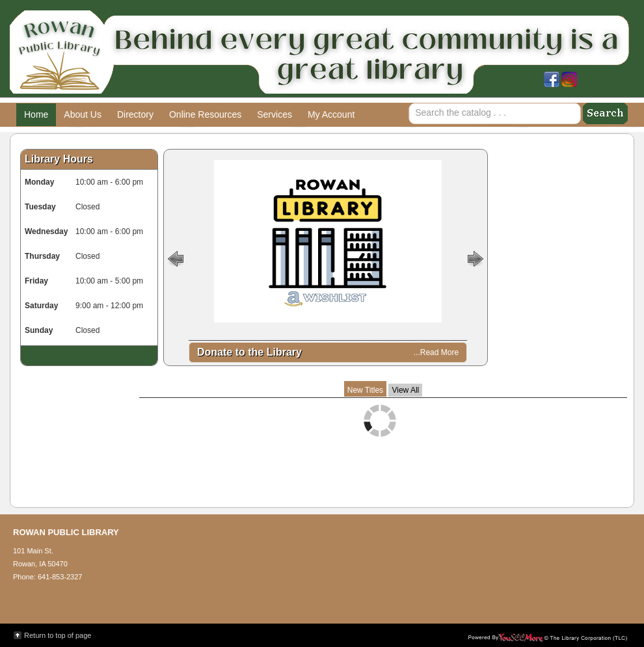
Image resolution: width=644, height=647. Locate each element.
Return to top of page (58, 635)
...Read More (436, 352)
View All (405, 390)
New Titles (365, 390)
